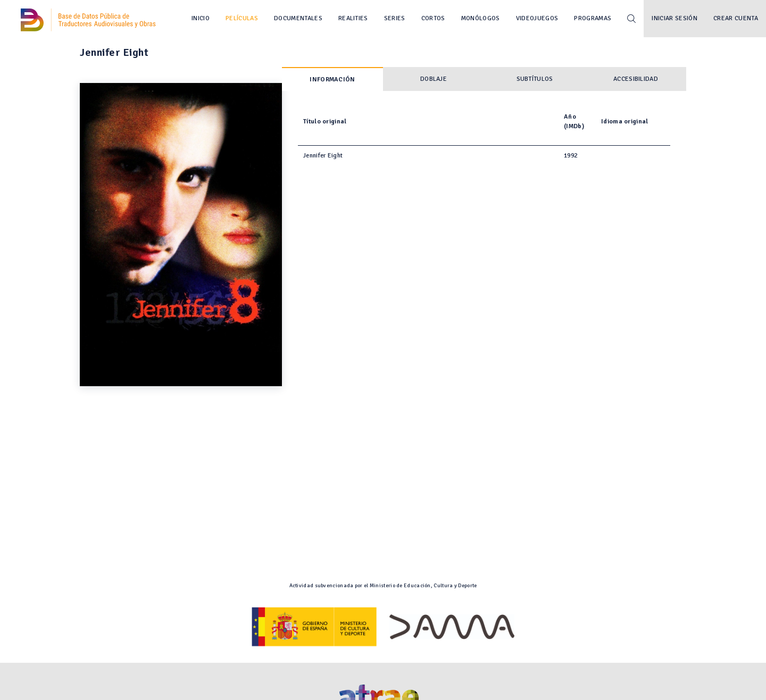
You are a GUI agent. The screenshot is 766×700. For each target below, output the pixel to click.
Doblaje (434, 79)
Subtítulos (535, 79)
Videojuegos (537, 18)
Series (395, 18)
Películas (242, 18)
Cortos (433, 18)
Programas (593, 18)
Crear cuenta (736, 18)
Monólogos (481, 18)
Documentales (298, 18)
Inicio (201, 18)
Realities (353, 18)
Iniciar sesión (675, 18)
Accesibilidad (636, 79)
